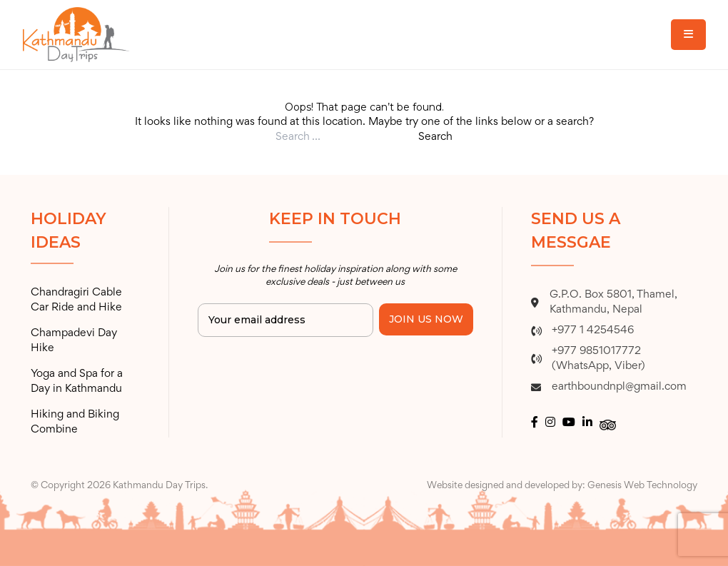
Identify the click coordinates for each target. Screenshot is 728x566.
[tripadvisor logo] (608, 424)
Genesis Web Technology (642, 486)
